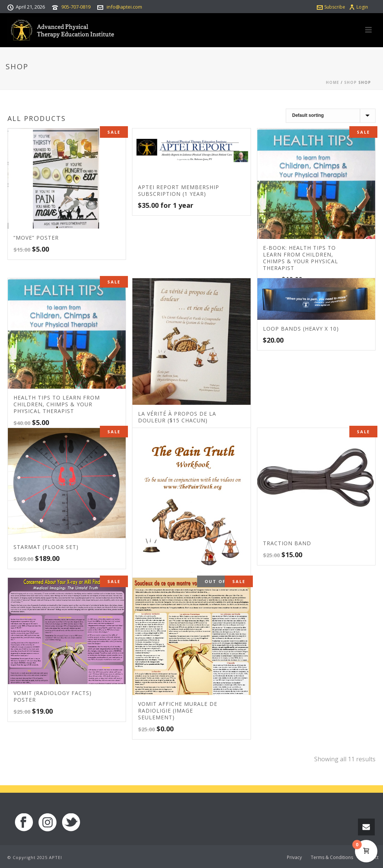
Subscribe (331, 7)
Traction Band (287, 543)
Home (333, 82)
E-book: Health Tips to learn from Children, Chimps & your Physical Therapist (301, 258)
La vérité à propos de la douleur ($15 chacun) (177, 417)
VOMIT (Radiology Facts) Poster (53, 696)
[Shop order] (331, 116)
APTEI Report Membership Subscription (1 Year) (179, 190)
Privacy (294, 858)
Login (359, 7)
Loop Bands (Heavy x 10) (301, 329)
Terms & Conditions (332, 858)
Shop (350, 82)
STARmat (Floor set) (46, 547)
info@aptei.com (124, 7)
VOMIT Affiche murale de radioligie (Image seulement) (178, 711)
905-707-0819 (76, 7)
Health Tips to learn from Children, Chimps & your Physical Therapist (57, 404)
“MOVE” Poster (36, 238)
